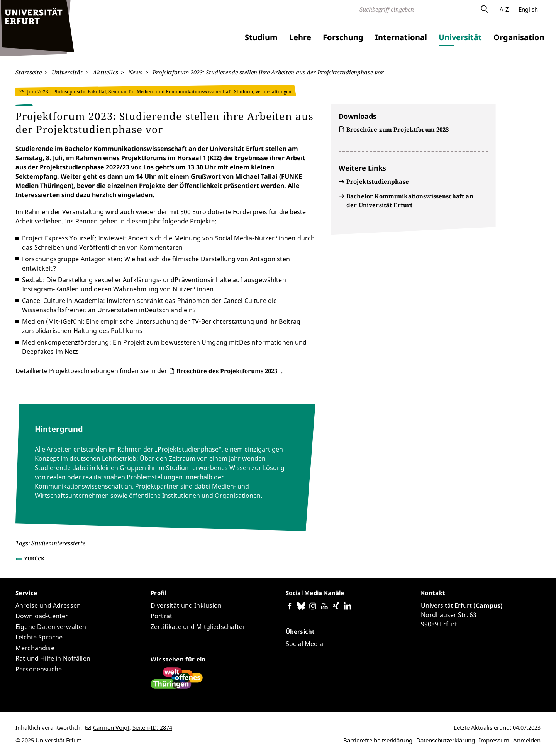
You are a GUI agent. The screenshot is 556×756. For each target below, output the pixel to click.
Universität (460, 37)
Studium (261, 37)
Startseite (29, 72)
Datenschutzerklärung (446, 740)
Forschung (343, 37)
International (401, 37)
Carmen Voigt (111, 727)
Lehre (300, 37)
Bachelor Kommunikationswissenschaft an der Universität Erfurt (410, 200)
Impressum (494, 740)
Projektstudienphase (378, 181)
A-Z (504, 9)
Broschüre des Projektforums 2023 (227, 370)
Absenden (484, 9)
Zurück (34, 558)
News (135, 72)
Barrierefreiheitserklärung (378, 740)
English (528, 9)
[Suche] (419, 9)
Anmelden (527, 740)
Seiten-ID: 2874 (152, 727)
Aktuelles (105, 72)
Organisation (519, 37)
